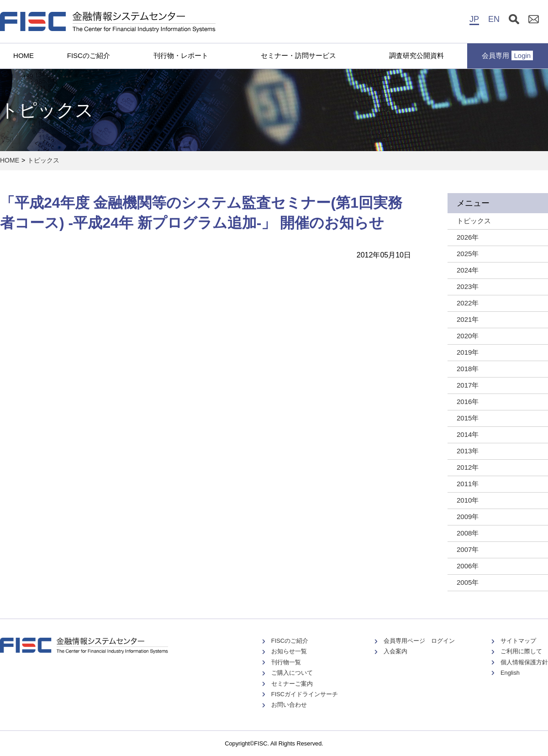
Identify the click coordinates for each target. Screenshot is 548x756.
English (510, 673)
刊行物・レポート (181, 55)
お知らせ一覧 (289, 651)
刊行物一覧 (286, 662)
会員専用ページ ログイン (419, 641)
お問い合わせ (289, 705)
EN (494, 19)
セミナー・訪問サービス (298, 55)
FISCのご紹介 (89, 55)
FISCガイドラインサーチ (305, 694)
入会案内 (395, 651)
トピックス (43, 160)
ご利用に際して (521, 651)
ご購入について (292, 673)
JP (474, 19)
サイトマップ (518, 641)
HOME (24, 55)
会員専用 (507, 55)
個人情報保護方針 (524, 662)
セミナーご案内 (292, 684)
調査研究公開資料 (416, 55)
